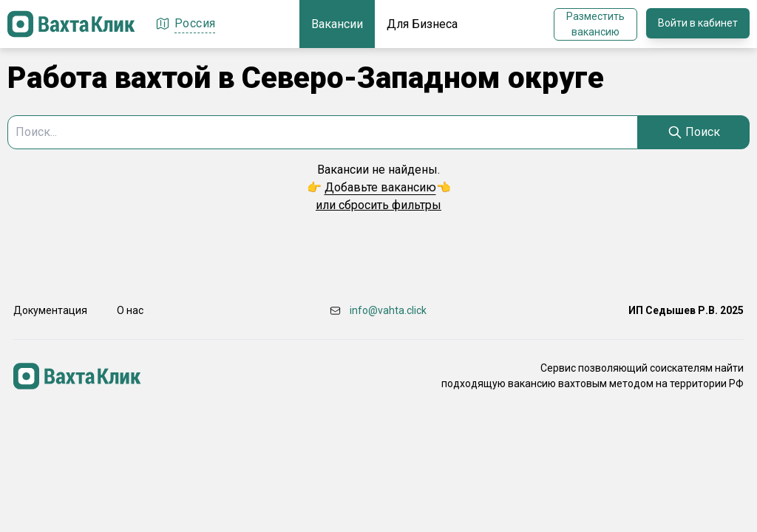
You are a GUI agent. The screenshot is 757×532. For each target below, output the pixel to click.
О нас (130, 310)
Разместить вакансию (595, 24)
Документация (50, 310)
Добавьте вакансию (380, 187)
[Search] (694, 132)
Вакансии (337, 24)
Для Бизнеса (422, 24)
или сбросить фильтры (378, 205)
